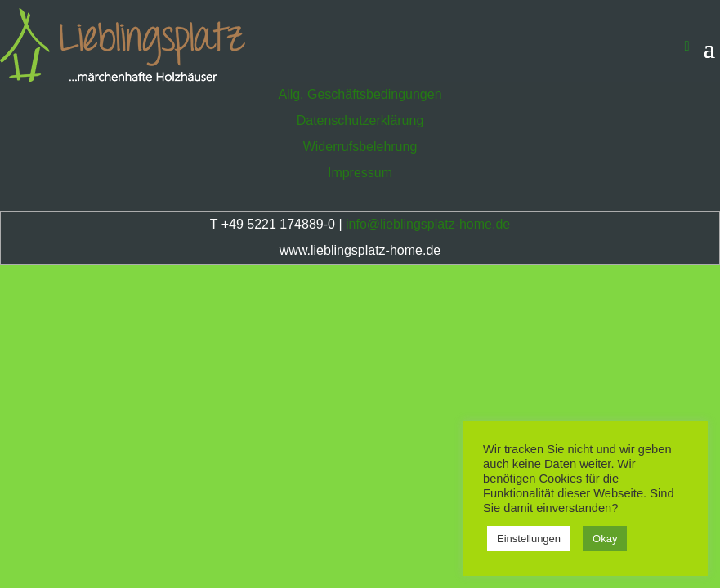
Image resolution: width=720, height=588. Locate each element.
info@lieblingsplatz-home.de (428, 224)
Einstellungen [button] (529, 539)
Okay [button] (605, 539)
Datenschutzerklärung (360, 120)
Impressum (360, 173)
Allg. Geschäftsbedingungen (360, 94)
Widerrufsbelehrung (360, 147)
